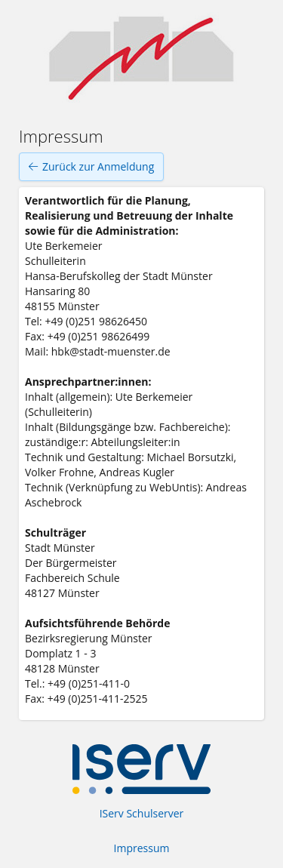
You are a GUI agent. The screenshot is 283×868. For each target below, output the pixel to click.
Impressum (142, 848)
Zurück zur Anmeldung (91, 167)
